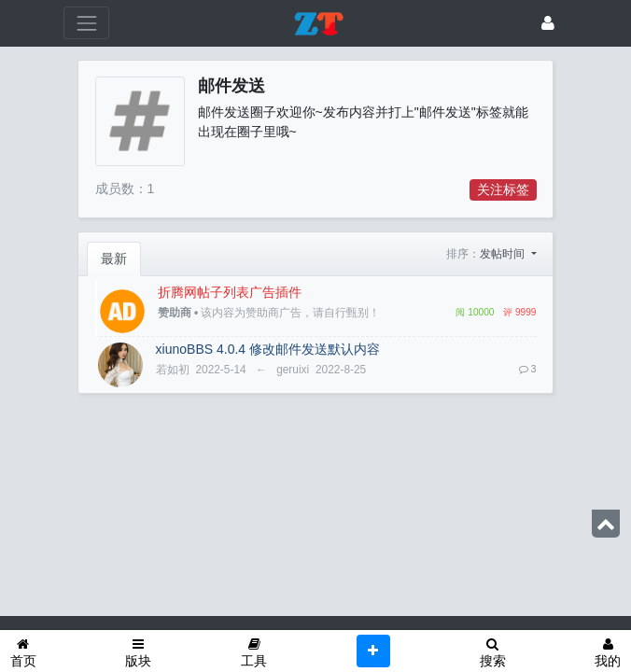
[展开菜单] (86, 23)
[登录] (548, 23)
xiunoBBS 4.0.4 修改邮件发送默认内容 (268, 349)
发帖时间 (504, 254)
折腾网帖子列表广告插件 (230, 292)
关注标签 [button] (503, 189)
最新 (114, 259)
